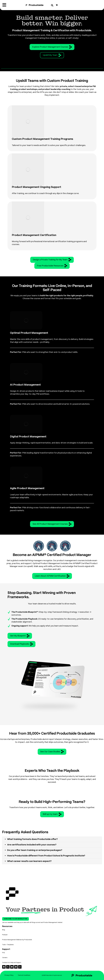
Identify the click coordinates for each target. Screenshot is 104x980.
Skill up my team (52, 814)
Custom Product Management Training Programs (42, 139)
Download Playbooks (21, 644)
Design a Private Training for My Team (52, 260)
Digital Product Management (28, 437)
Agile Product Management (27, 488)
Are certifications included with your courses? (32, 845)
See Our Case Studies (52, 752)
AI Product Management (25, 385)
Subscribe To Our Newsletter (16, 919)
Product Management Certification (34, 235)
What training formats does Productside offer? (32, 839)
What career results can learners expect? (29, 861)
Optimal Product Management (29, 333)
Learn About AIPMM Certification (52, 576)
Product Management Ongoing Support (36, 187)
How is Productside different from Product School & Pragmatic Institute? (46, 856)
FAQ (3, 953)
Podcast (5, 935)
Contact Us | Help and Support (12, 963)
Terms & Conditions (24, 975)
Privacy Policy (9, 975)
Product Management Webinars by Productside (17, 940)
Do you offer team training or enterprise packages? (35, 850)
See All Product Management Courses (52, 524)
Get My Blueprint (20, 636)
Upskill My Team (52, 55)
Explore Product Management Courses (52, 47)
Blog (4, 930)
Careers (5, 958)
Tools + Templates (8, 945)
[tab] (52, 839)
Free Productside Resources (52, 266)
